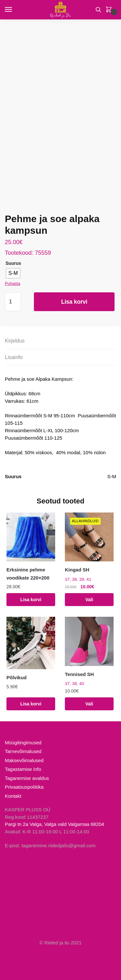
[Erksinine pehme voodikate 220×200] (31, 537)
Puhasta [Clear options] (13, 283)
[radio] (13, 273)
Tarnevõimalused (23, 751)
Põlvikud (17, 677)
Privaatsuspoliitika (24, 787)
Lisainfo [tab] (14, 357)
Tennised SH (79, 674)
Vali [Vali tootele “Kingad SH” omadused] (89, 600)
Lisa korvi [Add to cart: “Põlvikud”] (31, 704)
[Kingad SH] (89, 537)
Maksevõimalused (24, 760)
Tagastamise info (23, 769)
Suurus (13, 263)
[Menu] (15, 10)
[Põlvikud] (31, 643)
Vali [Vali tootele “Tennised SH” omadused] (89, 704)
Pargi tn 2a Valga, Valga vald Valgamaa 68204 (55, 824)
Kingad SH (77, 570)
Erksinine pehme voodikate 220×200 (28, 574)
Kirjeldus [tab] (15, 341)
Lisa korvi (74, 302)
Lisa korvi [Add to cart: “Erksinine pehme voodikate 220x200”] (31, 600)
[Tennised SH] (89, 641)
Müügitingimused (23, 743)
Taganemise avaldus (27, 778)
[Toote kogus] (13, 302)
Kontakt (13, 796)
